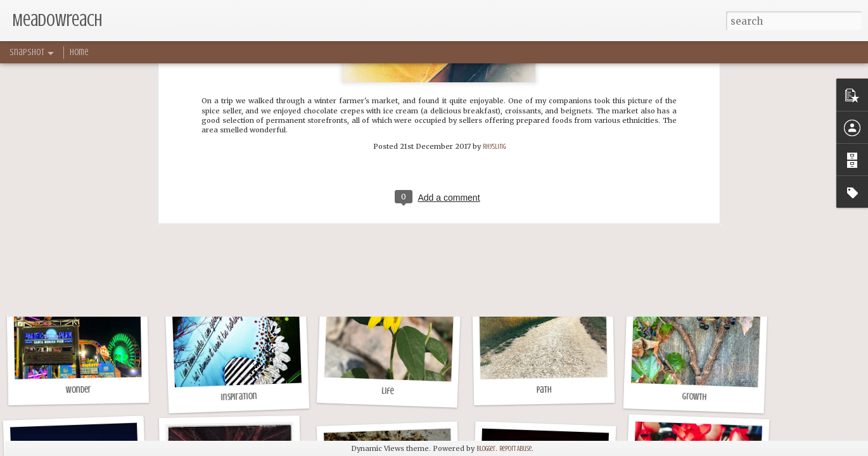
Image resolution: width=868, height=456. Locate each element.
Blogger (486, 449)
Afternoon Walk (541, 224)
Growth (694, 396)
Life (388, 391)
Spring (234, 224)
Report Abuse (515, 449)
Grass (86, 224)
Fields (694, 224)
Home (79, 52)
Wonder (79, 390)
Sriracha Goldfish (391, 218)
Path (544, 390)
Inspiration (239, 397)
